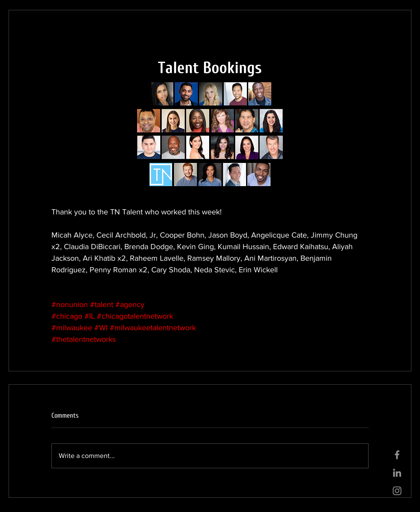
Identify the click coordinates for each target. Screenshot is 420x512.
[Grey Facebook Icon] (397, 455)
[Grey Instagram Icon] (397, 491)
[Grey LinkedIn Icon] (397, 473)
